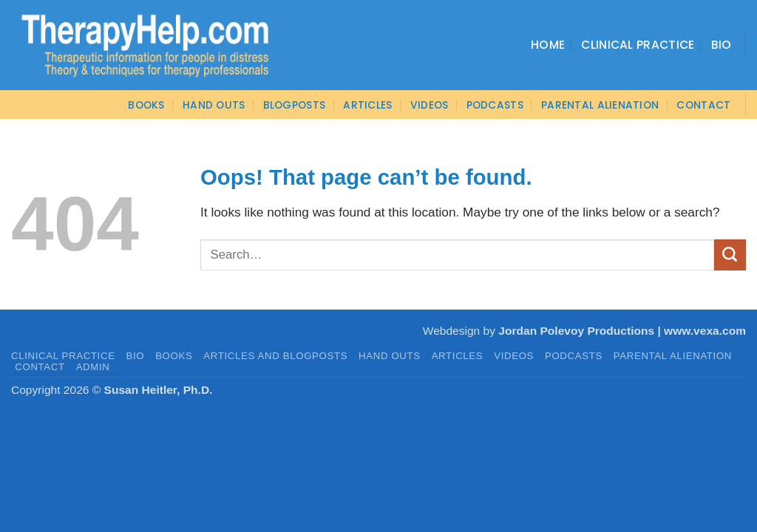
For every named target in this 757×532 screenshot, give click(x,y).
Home (548, 45)
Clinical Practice (638, 45)
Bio (722, 45)
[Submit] (730, 255)
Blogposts (295, 105)
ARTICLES (367, 105)
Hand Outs (214, 105)
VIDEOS (430, 105)
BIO (136, 356)
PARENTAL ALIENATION (673, 356)
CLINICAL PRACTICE (63, 356)
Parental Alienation (600, 105)
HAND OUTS (390, 356)
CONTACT (703, 105)
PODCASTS (495, 105)
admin (93, 367)
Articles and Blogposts (275, 356)
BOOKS (146, 105)
